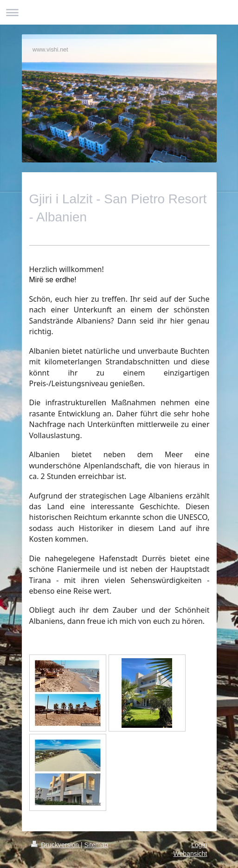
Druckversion (56, 845)
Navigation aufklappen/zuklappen (119, 12)
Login (199, 845)
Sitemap (96, 845)
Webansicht (190, 854)
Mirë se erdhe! (53, 280)
